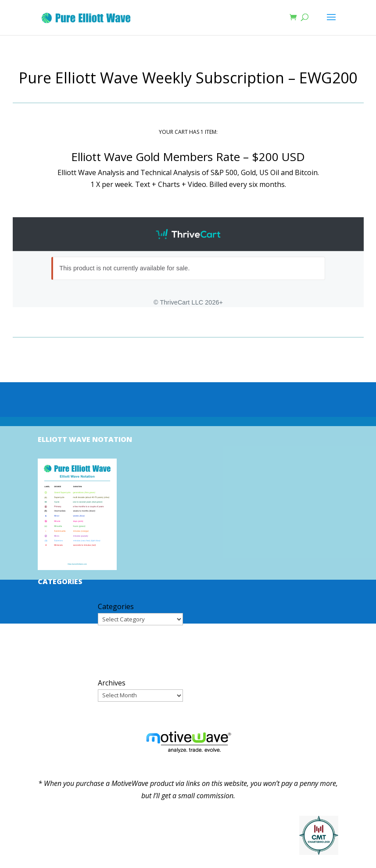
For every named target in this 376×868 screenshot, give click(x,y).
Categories (116, 606)
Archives (112, 683)
